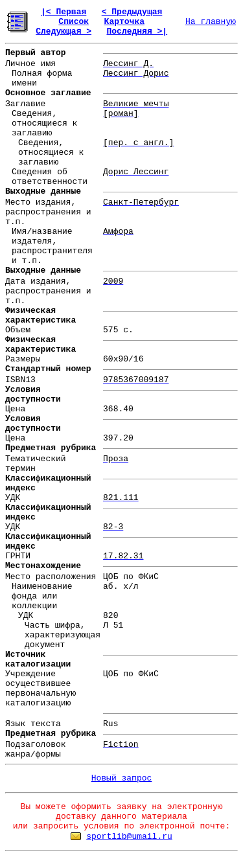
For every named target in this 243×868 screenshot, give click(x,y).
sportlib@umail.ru (129, 837)
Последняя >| (137, 31)
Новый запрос (122, 778)
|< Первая (64, 12)
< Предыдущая (132, 12)
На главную (211, 22)
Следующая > (64, 31)
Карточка (124, 22)
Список (74, 22)
